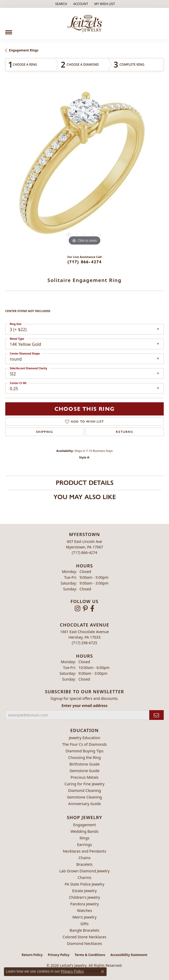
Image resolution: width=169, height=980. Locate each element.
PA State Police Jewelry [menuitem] (85, 884)
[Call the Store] (85, 553)
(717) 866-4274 (85, 262)
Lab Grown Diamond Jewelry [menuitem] (85, 871)
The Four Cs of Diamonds (84, 744)
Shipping (44, 432)
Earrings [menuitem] (84, 845)
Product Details (85, 483)
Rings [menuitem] (84, 838)
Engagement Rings (24, 50)
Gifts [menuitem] (84, 924)
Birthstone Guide (85, 764)
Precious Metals (84, 777)
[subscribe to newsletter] (156, 715)
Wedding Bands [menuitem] (84, 831)
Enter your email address (84, 706)
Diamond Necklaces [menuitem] (84, 943)
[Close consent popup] (102, 972)
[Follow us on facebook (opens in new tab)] (92, 609)
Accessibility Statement (129, 955)
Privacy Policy (59, 955)
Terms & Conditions (90, 955)
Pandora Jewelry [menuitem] (85, 904)
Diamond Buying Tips (84, 751)
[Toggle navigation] (9, 30)
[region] (84, 168)
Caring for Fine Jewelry (84, 784)
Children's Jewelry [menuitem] (84, 897)
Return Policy (32, 955)
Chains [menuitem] (84, 858)
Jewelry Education (84, 738)
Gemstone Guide (84, 771)
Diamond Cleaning (84, 790)
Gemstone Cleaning (85, 797)
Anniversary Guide (84, 804)
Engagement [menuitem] (84, 825)
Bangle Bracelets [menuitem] (85, 930)
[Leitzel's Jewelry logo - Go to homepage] (85, 24)
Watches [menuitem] (84, 910)
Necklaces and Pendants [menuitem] (84, 851)
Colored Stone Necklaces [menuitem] (85, 937)
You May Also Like (85, 497)
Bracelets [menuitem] (84, 864)
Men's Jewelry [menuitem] (84, 917)
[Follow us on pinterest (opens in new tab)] (85, 609)
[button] (60, 4)
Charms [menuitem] (84, 878)
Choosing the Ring (84, 757)
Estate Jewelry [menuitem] (84, 891)
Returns (124, 432)
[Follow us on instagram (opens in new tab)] (78, 609)
